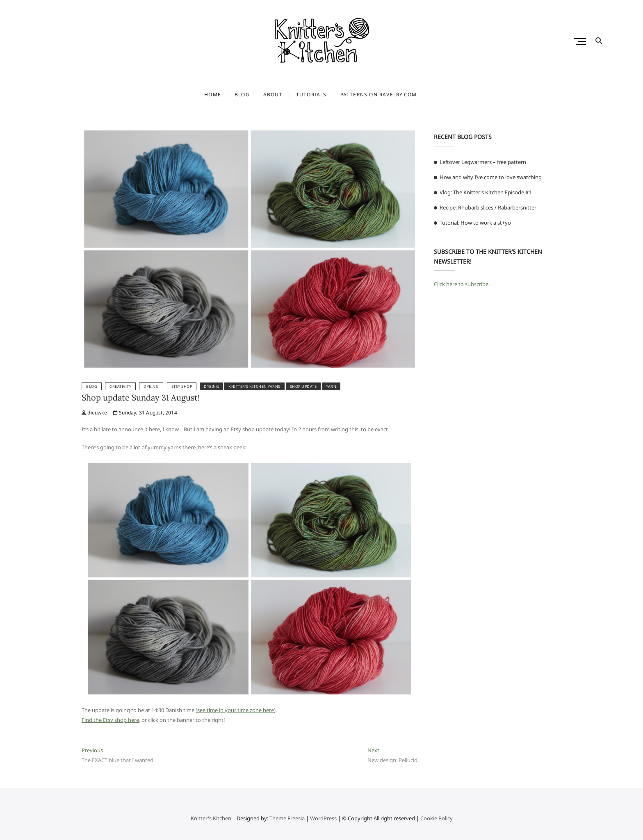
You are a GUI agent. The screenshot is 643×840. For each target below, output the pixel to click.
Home (224, 94)
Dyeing (151, 386)
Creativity (120, 386)
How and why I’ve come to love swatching (491, 177)
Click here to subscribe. (462, 284)
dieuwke (94, 413)
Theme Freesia (287, 818)
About (284, 94)
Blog (253, 94)
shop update (303, 386)
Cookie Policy (437, 818)
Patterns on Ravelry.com (389, 94)
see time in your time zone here (236, 710)
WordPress (323, 818)
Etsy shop (182, 386)
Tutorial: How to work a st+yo (475, 223)
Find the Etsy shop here (110, 720)
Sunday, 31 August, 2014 (145, 413)
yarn (331, 386)
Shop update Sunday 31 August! (141, 397)
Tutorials (323, 94)
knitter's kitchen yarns (254, 386)
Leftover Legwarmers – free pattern (483, 162)
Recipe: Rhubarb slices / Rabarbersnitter (488, 207)
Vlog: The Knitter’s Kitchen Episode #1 (486, 192)
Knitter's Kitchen (211, 818)
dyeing (211, 386)
